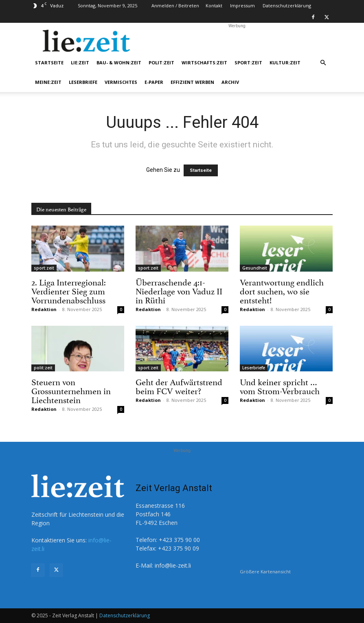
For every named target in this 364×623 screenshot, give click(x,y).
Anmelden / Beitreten (175, 5)
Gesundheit (255, 268)
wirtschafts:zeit (204, 63)
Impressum (242, 5)
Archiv (230, 82)
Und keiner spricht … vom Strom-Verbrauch (280, 386)
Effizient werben (192, 82)
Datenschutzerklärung (287, 5)
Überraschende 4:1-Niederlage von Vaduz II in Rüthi (179, 290)
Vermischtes (121, 82)
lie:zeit (80, 63)
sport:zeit (248, 63)
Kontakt (214, 5)
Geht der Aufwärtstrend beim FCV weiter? (179, 386)
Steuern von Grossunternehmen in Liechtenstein (71, 390)
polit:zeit (161, 63)
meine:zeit (48, 82)
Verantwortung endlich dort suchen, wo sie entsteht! (282, 290)
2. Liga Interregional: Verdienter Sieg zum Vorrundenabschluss (69, 290)
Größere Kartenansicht (265, 571)
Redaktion (44, 309)
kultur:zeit (285, 63)
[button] (323, 63)
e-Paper (154, 82)
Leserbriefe (83, 82)
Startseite (49, 63)
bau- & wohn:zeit (119, 63)
